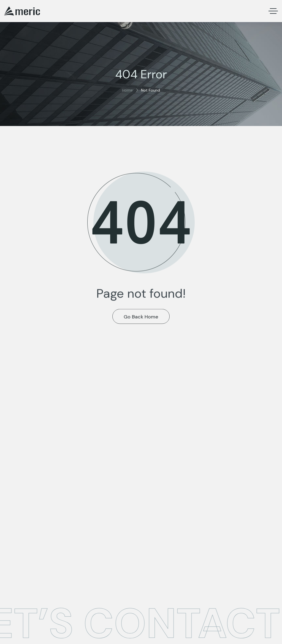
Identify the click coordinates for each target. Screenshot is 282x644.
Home (127, 90)
